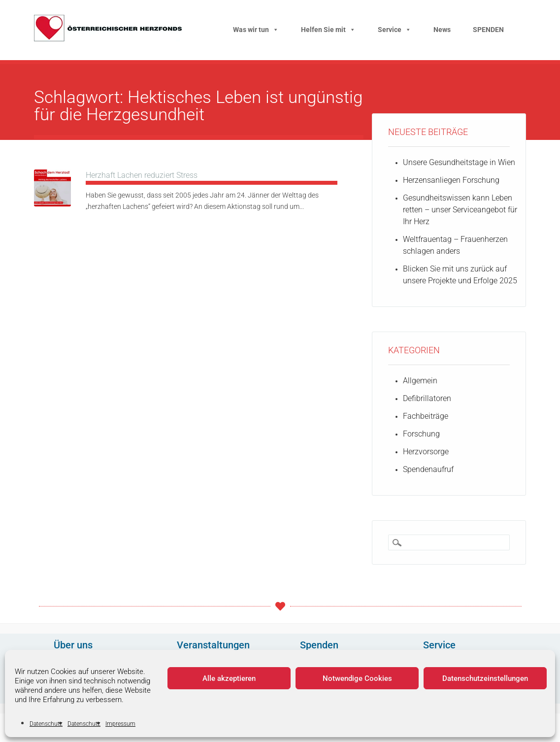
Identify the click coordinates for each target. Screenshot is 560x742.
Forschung (421, 434)
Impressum (120, 724)
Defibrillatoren (427, 398)
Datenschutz (46, 724)
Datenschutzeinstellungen (485, 678)
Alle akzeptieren (229, 678)
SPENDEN (488, 30)
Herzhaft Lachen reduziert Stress (142, 175)
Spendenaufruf (428, 469)
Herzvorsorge (426, 452)
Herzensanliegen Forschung (451, 180)
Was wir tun (256, 30)
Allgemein (420, 381)
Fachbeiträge (426, 416)
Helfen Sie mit (328, 30)
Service (395, 30)
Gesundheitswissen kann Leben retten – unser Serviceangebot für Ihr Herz (460, 210)
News (442, 30)
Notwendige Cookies (357, 678)
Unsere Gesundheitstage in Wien (459, 162)
